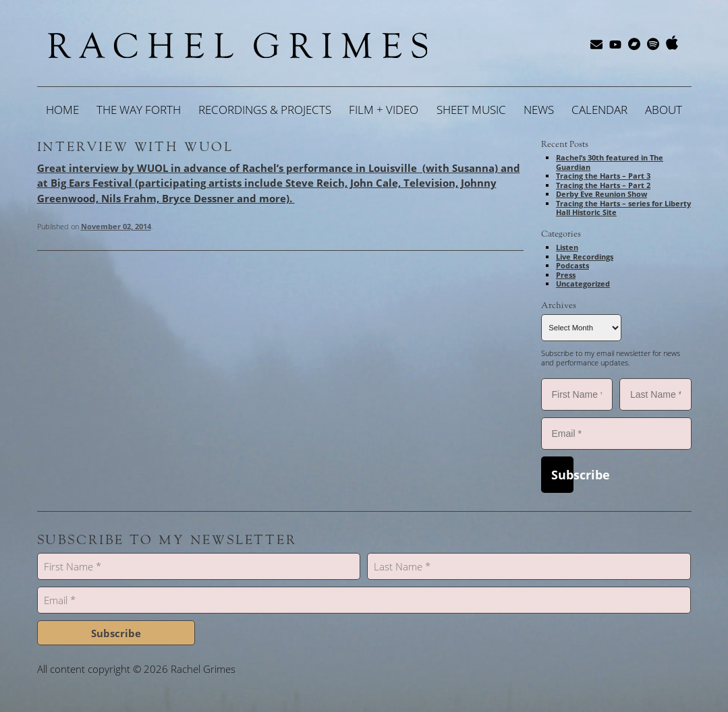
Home (62, 110)
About (664, 110)
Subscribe (562, 475)
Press (566, 275)
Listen (567, 247)
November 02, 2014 (116, 226)
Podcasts (572, 265)
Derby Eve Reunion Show (601, 194)
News (539, 110)
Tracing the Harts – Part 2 (603, 185)
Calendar (599, 110)
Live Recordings (585, 257)
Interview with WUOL (135, 147)
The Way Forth (139, 110)
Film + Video (384, 110)
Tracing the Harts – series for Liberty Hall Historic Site (623, 208)
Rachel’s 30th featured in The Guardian (610, 162)
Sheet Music (471, 110)
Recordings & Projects (265, 110)
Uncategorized (583, 284)
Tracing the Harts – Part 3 (603, 176)
